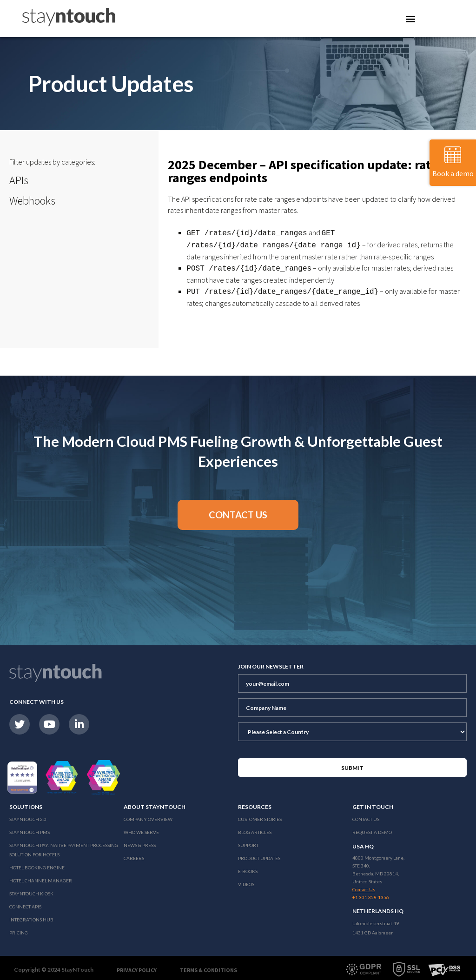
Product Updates (259, 854)
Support (248, 841)
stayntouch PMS (30, 828)
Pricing (19, 929)
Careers (134, 854)
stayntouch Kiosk (31, 890)
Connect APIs (25, 903)
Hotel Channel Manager (41, 877)
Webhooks (32, 201)
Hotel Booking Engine (37, 864)
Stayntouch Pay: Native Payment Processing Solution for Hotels (64, 846)
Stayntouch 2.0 (28, 815)
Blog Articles (255, 828)
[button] (238, 511)
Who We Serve (141, 828)
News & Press (140, 841)
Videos (246, 881)
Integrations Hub (31, 916)
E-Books (248, 867)
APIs (19, 180)
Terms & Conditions (208, 966)
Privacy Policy (137, 966)
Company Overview (148, 815)
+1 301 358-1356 (371, 894)
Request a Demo (372, 828)
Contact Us (366, 815)
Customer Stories (260, 815)
